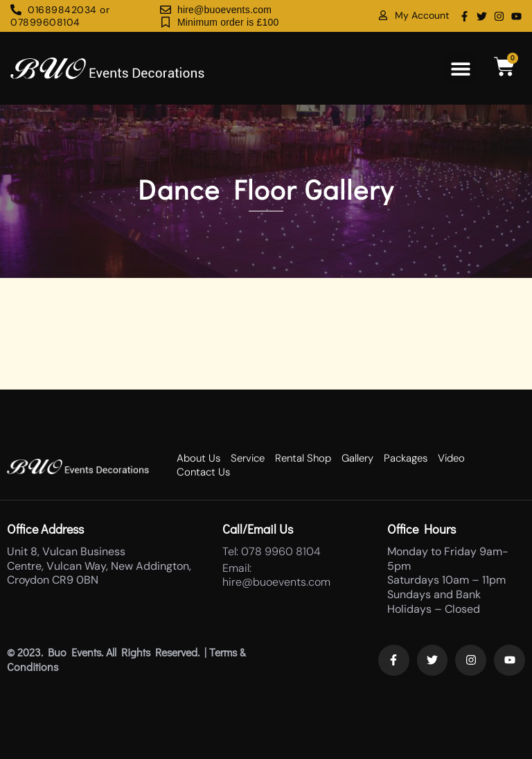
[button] (461, 68)
